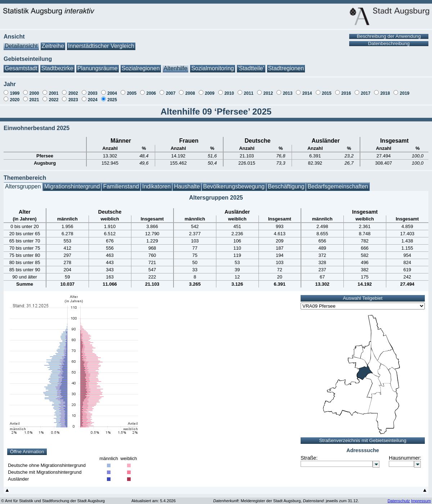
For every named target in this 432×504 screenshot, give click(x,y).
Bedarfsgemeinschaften (338, 183)
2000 (34, 90)
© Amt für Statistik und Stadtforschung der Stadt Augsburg (53, 497)
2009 (210, 90)
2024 (93, 96)
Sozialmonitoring (212, 65)
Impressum (421, 497)
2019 (405, 90)
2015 (327, 90)
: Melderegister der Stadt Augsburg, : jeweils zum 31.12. (286, 497)
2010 (229, 90)
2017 (366, 90)
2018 (385, 90)
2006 (151, 90)
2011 (249, 90)
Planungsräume (98, 65)
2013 (288, 90)
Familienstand (121, 183)
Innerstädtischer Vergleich (101, 42)
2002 (73, 90)
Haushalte (187, 183)
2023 (73, 96)
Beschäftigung (286, 183)
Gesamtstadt (21, 65)
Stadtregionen (286, 65)
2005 (132, 90)
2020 (15, 96)
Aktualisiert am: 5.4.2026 (154, 497)
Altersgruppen (23, 183)
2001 (54, 90)
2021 (34, 96)
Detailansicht (21, 42)
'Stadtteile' (251, 65)
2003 (93, 90)
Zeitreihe (53, 42)
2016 (346, 90)
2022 (54, 96)
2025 (112, 96)
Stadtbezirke (57, 65)
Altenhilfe (176, 65)
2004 (112, 90)
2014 (307, 90)
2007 (171, 90)
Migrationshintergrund (72, 183)
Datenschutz (399, 497)
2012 (268, 90)
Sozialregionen (141, 65)
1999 (15, 90)
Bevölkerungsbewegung (234, 183)
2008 (190, 90)
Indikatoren (156, 183)
